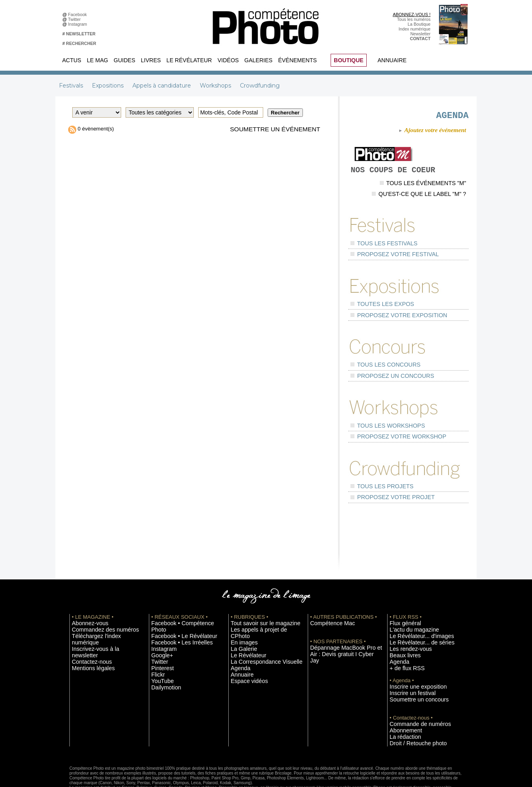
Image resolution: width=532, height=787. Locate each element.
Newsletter (420, 34)
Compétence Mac (327, 597)
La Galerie (241, 615)
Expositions (109, 86)
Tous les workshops (380, 413)
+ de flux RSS (403, 639)
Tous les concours (378, 360)
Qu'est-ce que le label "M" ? (429, 208)
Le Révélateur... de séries (414, 615)
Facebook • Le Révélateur (176, 603)
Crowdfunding (260, 86)
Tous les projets (376, 466)
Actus (72, 60)
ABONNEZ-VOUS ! (412, 14)
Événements (297, 60)
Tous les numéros (414, 19)
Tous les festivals (377, 254)
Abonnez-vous (85, 597)
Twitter (76, 19)
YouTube (160, 645)
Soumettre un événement (268, 130)
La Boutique (419, 24)
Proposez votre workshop (388, 420)
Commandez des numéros (97, 603)
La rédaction (401, 705)
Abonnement (402, 699)
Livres (151, 60)
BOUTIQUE (349, 60)
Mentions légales (88, 627)
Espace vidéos (245, 645)
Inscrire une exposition (411, 657)
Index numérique (415, 29)
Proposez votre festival (385, 261)
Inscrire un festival (407, 663)
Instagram (79, 24)
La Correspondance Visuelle (258, 627)
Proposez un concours (384, 367)
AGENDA (433, 115)
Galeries (258, 60)
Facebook (79, 14)
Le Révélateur (189, 60)
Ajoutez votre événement (429, 133)
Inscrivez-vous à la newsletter (100, 615)
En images (241, 609)
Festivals (72, 86)
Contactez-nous (87, 621)
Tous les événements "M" (432, 201)
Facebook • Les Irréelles (174, 609)
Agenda (238, 633)
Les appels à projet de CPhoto (259, 603)
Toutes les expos (376, 307)
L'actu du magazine (408, 603)
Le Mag (97, 60)
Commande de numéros (412, 693)
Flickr (156, 639)
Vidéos (228, 60)
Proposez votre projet (384, 473)
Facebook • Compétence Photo (181, 597)
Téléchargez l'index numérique (101, 609)
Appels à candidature (162, 86)
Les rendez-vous (405, 621)
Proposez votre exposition (389, 314)
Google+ (159, 621)
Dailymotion (162, 651)
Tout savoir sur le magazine (257, 597)
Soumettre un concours (412, 669)
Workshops (216, 86)
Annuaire (392, 60)
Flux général (401, 597)
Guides (124, 60)
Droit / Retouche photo (411, 712)
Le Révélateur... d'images (414, 609)
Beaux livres (401, 627)
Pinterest (160, 633)
